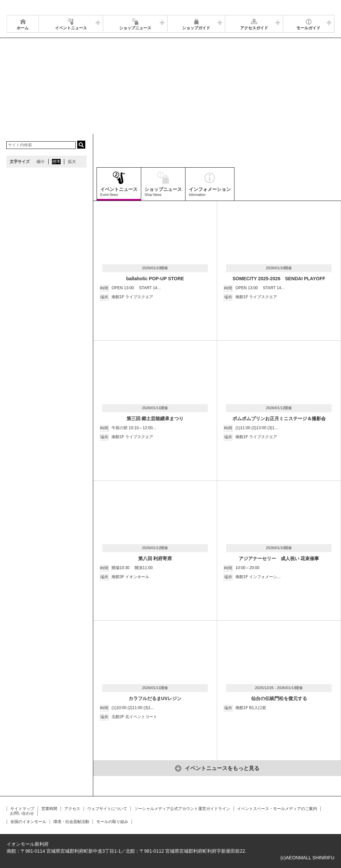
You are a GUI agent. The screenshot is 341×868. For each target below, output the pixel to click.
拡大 (72, 162)
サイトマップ (22, 809)
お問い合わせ (22, 813)
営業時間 (49, 809)
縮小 (41, 162)
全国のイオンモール (28, 822)
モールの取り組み (112, 822)
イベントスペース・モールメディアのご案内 (277, 809)
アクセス (72, 809)
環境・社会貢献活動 (71, 822)
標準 (56, 162)
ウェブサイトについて (107, 809)
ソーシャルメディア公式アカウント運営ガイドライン (182, 809)
